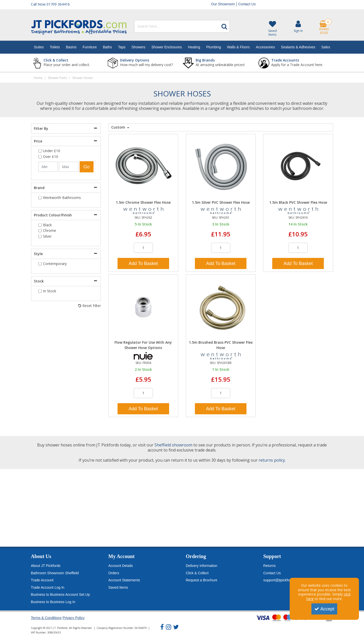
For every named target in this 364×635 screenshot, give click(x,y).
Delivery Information (202, 566)
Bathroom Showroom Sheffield (55, 573)
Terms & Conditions (46, 618)
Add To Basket (143, 263)
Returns (270, 566)
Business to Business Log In (53, 602)
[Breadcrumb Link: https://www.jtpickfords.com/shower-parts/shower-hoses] (83, 78)
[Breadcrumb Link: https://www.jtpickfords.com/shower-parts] (57, 78)
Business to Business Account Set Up (60, 595)
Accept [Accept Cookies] (324, 609)
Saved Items (118, 587)
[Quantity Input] (143, 248)
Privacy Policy (73, 618)
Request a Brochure (202, 580)
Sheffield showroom (173, 445)
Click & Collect (197, 573)
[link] (162, 627)
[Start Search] (224, 26)
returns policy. (272, 460)
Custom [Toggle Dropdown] (119, 127)
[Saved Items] (272, 28)
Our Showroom (223, 4)
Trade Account (42, 580)
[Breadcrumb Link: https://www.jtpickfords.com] (38, 78)
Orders (114, 573)
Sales (326, 47)
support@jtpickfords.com (283, 580)
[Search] (177, 26)
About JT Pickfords (46, 566)
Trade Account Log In (48, 587)
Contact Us (247, 4)
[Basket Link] (324, 27)
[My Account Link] (298, 26)
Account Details (121, 566)
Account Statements (124, 580)
